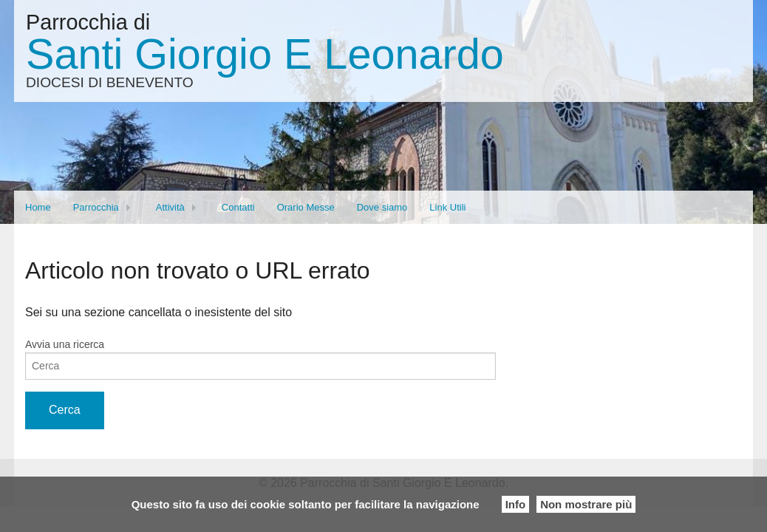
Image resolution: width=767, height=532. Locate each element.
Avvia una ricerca (65, 344)
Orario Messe (306, 207)
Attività (170, 207)
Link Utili (447, 207)
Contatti (238, 207)
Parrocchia (96, 207)
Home (38, 207)
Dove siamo (382, 207)
